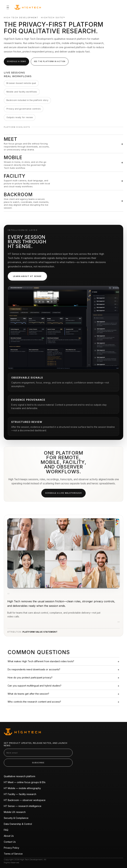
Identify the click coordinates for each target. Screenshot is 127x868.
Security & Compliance (16, 818)
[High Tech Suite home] (28, 7)
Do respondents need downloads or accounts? (34, 669)
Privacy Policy (11, 848)
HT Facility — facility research (20, 794)
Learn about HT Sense (27, 276)
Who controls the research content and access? (34, 702)
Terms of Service (13, 854)
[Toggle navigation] (8, 7)
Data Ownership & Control (18, 824)
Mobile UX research (15, 812)
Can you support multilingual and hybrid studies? (34, 686)
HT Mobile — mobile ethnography (22, 788)
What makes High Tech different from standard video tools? (41, 661)
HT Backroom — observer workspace (25, 800)
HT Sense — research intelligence (23, 806)
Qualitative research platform (20, 776)
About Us (9, 836)
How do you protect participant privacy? (30, 678)
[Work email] (38, 753)
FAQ (6, 830)
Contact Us (10, 842)
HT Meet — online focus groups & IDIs (25, 782)
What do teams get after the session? (28, 694)
